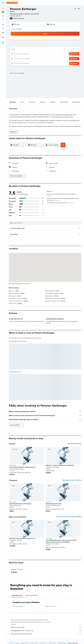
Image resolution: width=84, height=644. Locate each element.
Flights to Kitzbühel (18, 603)
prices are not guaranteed (45, 619)
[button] (3, 3)
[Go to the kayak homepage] (12, 3)
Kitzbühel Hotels (62, 640)
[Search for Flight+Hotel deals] (3, 20)
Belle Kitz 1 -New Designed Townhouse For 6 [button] (23, 536)
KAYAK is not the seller (46, 624)
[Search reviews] (47, 220)
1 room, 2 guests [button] (16, 29)
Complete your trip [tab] (17, 592)
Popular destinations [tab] (32, 592)
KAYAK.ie (11, 640)
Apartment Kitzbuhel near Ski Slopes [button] (20, 501)
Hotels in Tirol (43, 640)
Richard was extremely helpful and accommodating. (62, 192)
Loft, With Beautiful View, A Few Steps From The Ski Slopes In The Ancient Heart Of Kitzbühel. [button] (61, 538)
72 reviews (21, 18)
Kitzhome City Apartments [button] (53, 501)
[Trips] (3, 37)
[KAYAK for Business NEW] (3, 32)
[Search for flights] (3, 8)
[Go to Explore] (3, 25)
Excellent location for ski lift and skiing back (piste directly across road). (62, 196)
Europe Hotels (24, 640)
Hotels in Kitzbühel (51, 603)
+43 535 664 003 (15, 16)
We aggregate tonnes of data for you (46, 628)
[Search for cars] (3, 16)
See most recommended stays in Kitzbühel (69, 514)
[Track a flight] (3, 29)
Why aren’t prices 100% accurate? (46, 631)
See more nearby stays (75, 441)
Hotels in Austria (34, 640)
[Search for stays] (3, 12)
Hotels (17, 640)
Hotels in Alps (52, 640)
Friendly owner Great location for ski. (60, 200)
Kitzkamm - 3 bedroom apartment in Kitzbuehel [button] (60, 462)
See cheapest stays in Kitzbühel (72, 477)
